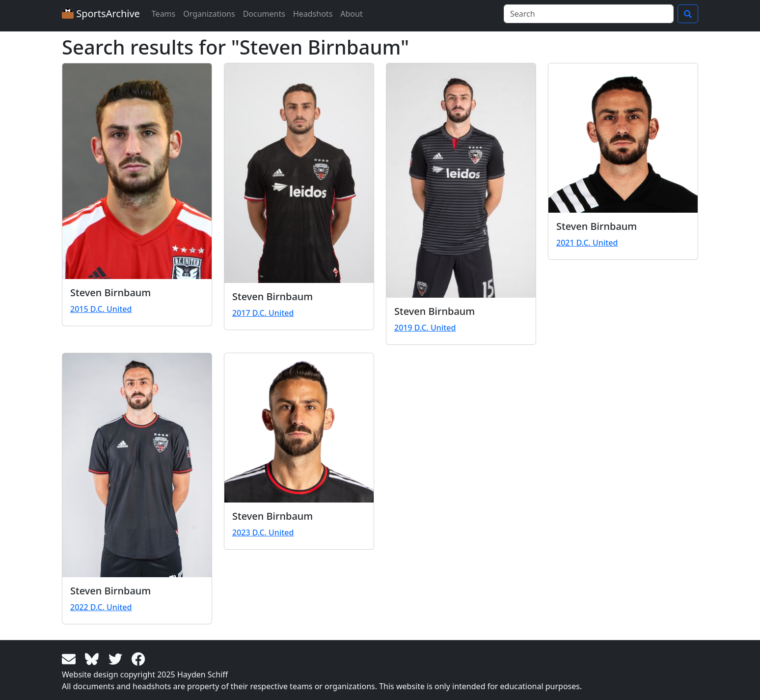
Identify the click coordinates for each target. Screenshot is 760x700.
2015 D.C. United (101, 309)
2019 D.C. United (425, 328)
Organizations (209, 14)
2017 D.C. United (263, 313)
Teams (163, 14)
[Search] (589, 14)
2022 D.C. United (101, 607)
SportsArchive (101, 14)
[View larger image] (137, 171)
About (351, 14)
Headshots (313, 14)
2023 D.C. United (263, 532)
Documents (264, 14)
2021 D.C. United (587, 243)
